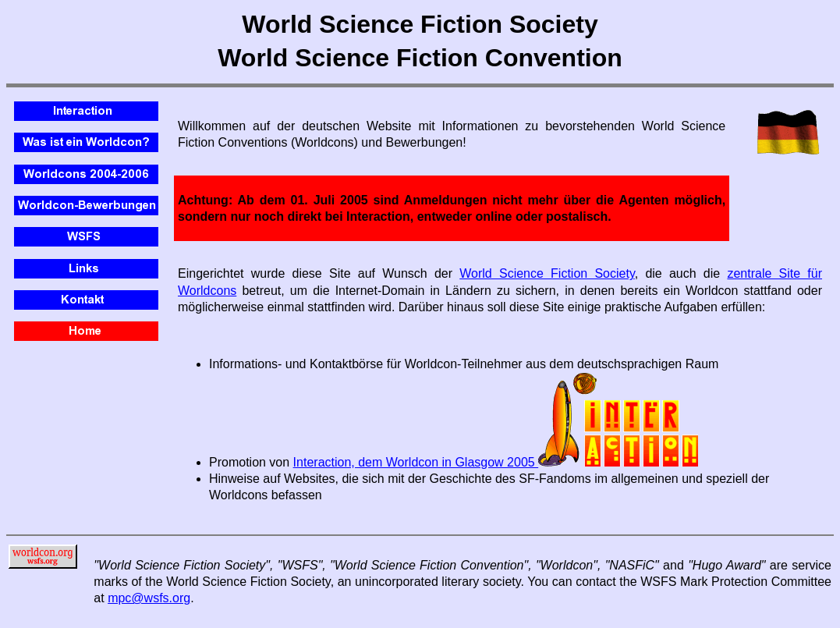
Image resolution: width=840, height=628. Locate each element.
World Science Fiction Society (547, 273)
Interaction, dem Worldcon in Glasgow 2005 (496, 462)
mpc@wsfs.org (149, 598)
